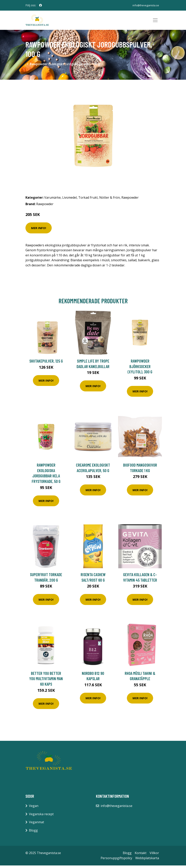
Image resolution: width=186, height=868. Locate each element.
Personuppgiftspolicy (116, 861)
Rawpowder (130, 200)
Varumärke (52, 200)
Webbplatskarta (147, 861)
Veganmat (37, 825)
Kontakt (141, 855)
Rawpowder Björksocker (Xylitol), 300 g (140, 369)
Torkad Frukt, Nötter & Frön (99, 200)
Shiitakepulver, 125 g (46, 363)
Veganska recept (41, 817)
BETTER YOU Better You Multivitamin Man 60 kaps (46, 681)
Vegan (34, 808)
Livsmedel (70, 200)
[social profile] (41, 5)
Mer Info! (39, 230)
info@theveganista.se (145, 5)
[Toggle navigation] (155, 22)
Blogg (33, 833)
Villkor (154, 855)
